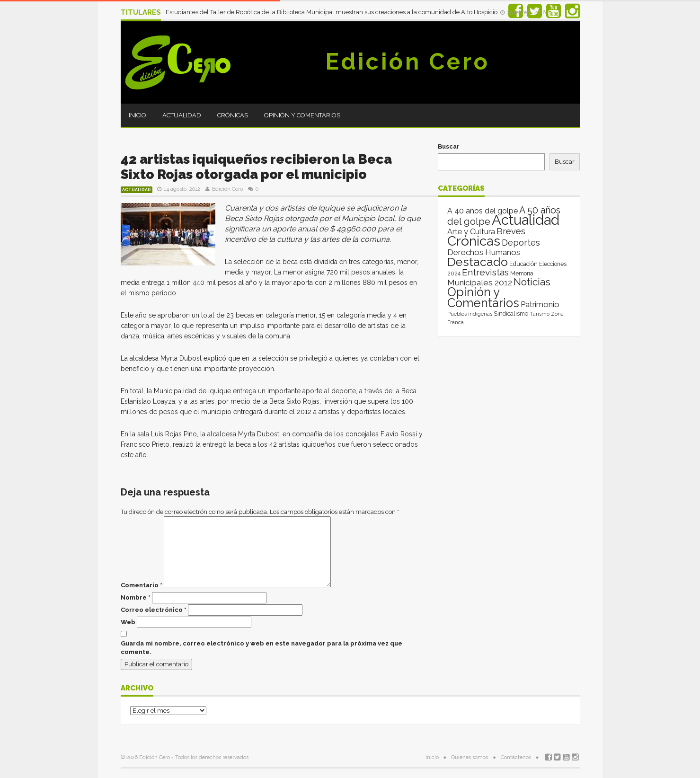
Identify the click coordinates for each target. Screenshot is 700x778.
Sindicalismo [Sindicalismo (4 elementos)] (511, 314)
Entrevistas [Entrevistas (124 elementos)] (485, 272)
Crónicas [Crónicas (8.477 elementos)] (474, 241)
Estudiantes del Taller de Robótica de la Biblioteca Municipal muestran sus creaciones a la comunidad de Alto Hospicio (332, 12)
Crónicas (233, 115)
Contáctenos (516, 757)
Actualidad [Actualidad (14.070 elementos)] (526, 220)
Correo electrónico (154, 610)
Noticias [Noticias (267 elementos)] (532, 282)
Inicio (137, 115)
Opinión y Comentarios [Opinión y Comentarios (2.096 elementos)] (483, 297)
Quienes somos (470, 757)
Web (128, 622)
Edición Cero (408, 62)
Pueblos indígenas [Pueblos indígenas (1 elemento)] (470, 314)
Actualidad (182, 115)
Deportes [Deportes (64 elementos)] (521, 243)
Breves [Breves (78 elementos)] (511, 231)
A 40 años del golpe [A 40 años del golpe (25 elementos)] (483, 211)
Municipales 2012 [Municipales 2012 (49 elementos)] (480, 283)
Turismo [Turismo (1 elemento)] (540, 314)
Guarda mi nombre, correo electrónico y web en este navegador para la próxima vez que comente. (261, 648)
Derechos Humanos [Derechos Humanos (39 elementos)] (484, 252)
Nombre (136, 597)
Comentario (142, 585)
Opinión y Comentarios (302, 115)
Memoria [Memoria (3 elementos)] (522, 274)
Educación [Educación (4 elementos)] (523, 264)
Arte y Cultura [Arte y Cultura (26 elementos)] (471, 232)
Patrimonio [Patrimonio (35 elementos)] (540, 304)
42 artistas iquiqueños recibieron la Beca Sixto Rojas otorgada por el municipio (256, 167)
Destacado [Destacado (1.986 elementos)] (478, 262)
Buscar (449, 146)
